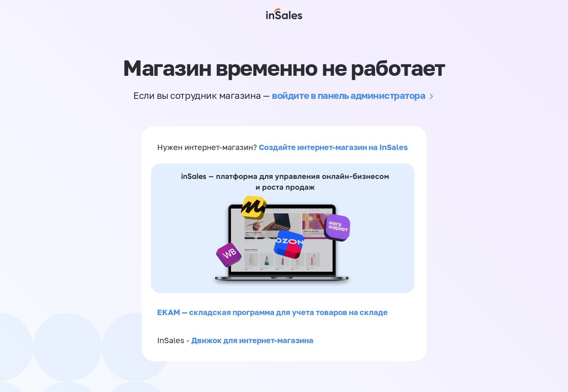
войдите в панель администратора (349, 95)
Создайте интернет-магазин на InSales (333, 147)
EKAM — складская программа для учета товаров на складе (272, 312)
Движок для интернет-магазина (252, 340)
